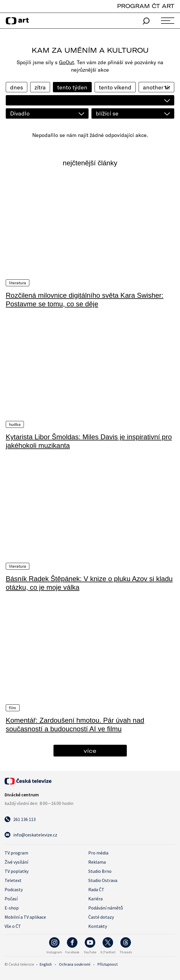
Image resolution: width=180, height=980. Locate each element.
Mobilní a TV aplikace (25, 916)
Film (13, 707)
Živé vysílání (16, 861)
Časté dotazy (101, 916)
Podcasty (14, 889)
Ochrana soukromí (75, 964)
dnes (17, 87)
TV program (16, 852)
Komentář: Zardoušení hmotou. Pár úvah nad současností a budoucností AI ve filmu (75, 724)
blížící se (107, 113)
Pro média (98, 852)
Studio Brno (100, 871)
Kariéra (95, 898)
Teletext (13, 880)
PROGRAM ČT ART (146, 6)
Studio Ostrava (103, 880)
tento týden (72, 87)
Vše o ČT (13, 926)
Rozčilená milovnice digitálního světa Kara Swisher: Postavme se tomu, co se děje (85, 299)
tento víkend (115, 87)
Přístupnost (108, 964)
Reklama (97, 861)
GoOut (66, 62)
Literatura (18, 283)
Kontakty (98, 926)
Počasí (11, 898)
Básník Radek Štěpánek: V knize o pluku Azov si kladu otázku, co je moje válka (89, 582)
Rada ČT (96, 889)
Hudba (15, 424)
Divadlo (20, 113)
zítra (40, 87)
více (90, 750)
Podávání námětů (106, 907)
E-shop (12, 907)
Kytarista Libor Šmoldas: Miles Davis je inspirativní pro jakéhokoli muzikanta (89, 441)
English (46, 964)
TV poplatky (17, 871)
